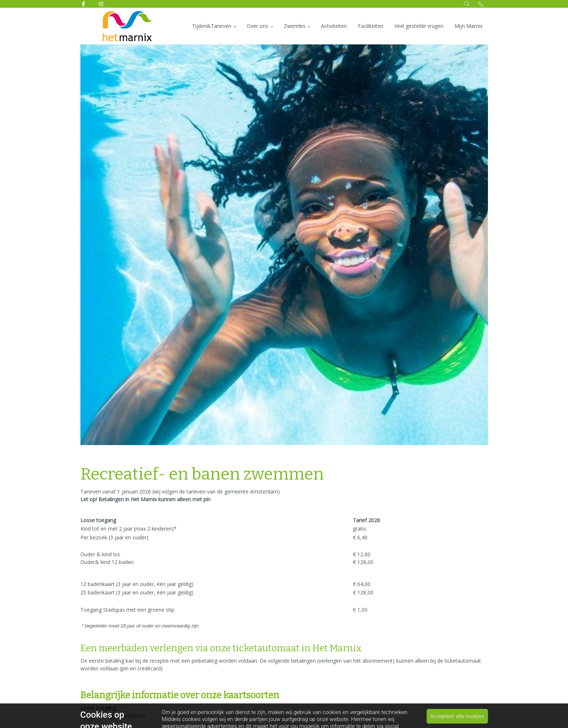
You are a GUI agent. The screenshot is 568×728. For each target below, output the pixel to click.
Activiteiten (334, 26)
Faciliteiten (371, 26)
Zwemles (295, 26)
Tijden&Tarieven (212, 26)
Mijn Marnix (468, 26)
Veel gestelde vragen (419, 26)
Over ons (258, 26)
